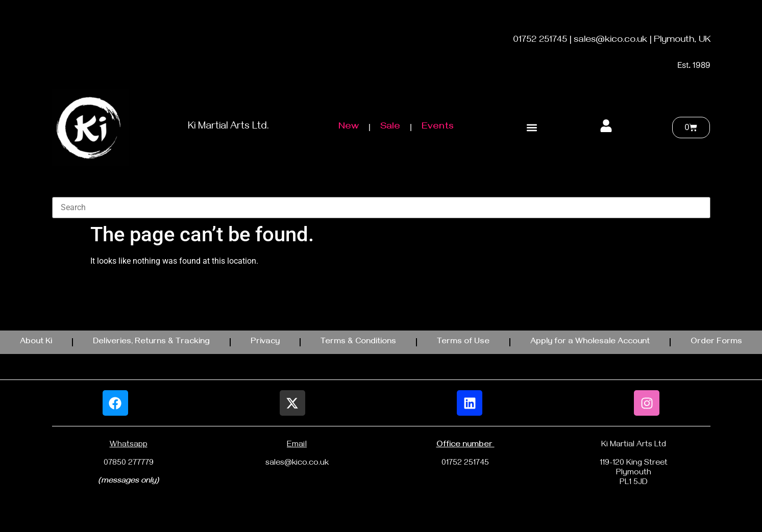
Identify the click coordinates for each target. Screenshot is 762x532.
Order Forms (716, 342)
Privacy (265, 342)
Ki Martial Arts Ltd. (228, 127)
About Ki (36, 342)
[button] (532, 128)
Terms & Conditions (358, 342)
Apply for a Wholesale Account (590, 342)
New (349, 127)
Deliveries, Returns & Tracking (151, 342)
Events (438, 127)
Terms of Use (463, 342)
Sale (390, 127)
